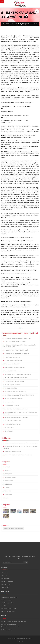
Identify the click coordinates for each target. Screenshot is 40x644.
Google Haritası (7, 630)
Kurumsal (8, 467)
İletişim (7, 498)
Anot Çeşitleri (6, 606)
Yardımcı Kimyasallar (8, 603)
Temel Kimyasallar (7, 600)
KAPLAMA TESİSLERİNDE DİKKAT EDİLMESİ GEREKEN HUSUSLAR (22, 443)
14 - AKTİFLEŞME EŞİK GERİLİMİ (14, 385)
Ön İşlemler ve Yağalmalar (9, 609)
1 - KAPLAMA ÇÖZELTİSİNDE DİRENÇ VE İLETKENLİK (19, 338)
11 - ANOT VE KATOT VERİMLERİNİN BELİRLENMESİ (19, 374)
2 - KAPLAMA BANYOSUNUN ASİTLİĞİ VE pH (17, 342)
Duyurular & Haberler (11, 477)
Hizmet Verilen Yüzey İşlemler (10, 597)
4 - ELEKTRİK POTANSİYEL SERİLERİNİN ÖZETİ (17, 350)
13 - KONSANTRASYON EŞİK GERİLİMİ (15, 381)
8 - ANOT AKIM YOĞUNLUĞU (13, 364)
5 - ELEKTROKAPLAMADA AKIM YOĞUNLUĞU (14, 528)
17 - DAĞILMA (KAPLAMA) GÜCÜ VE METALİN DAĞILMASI (20, 395)
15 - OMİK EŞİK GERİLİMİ (12, 388)
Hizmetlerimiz (9, 474)
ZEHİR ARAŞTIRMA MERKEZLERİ (14, 452)
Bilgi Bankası (6, 587)
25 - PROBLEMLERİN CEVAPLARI (14, 424)
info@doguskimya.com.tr (10, 624)
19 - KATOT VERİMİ (10, 402)
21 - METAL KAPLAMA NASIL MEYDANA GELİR (17, 409)
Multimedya (9, 491)
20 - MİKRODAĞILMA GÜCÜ (13, 405)
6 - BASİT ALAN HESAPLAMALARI (14, 357)
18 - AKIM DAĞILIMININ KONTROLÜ (15, 399)
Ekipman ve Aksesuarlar (8, 611)
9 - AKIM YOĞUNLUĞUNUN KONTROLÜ (16, 367)
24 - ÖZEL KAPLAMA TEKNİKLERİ (14, 421)
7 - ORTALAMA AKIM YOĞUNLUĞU (14, 360)
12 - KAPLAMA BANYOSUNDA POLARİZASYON (17, 378)
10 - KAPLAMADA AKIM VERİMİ (13, 371)
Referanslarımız (10, 481)
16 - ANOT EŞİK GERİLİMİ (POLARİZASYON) (16, 392)
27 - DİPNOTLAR (10, 431)
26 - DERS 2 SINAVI (10, 428)
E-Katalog (8, 488)
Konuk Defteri (9, 494)
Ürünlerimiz (9, 470)
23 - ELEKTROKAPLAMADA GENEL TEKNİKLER (17, 417)
